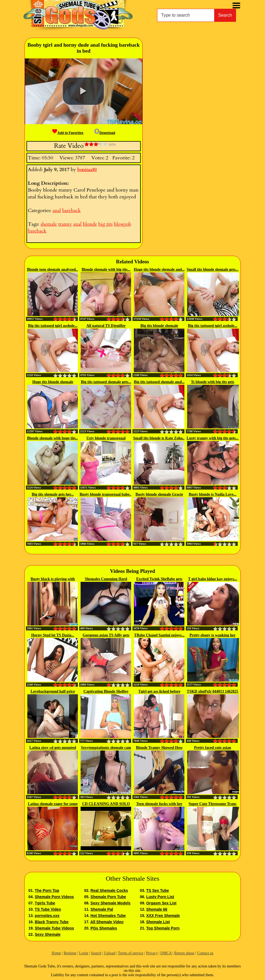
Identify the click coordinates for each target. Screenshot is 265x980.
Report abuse (184, 953)
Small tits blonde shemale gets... (212, 269)
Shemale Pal (102, 909)
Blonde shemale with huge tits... (53, 438)
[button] (83, 91)
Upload (110, 953)
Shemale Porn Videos (54, 897)
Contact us (205, 953)
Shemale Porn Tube (108, 897)
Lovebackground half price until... (53, 692)
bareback (71, 211)
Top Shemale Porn (163, 928)
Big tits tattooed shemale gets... (106, 382)
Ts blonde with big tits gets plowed (213, 382)
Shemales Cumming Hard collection (106, 579)
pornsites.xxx (47, 916)
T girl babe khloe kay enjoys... (212, 579)
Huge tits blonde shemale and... (159, 269)
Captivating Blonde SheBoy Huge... (106, 692)
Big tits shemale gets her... (53, 494)
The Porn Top (47, 890)
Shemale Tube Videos (54, 928)
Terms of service (131, 953)
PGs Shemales (104, 928)
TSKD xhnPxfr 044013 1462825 (213, 691)
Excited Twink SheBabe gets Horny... (159, 579)
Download (105, 133)
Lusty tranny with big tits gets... (213, 438)
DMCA (166, 953)
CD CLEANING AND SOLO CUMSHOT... (106, 804)
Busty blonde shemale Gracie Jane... (159, 495)
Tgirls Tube (45, 903)
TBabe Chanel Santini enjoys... (159, 635)
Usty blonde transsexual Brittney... (106, 439)
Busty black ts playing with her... (53, 579)
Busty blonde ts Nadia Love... (213, 494)
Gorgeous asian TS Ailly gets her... (106, 636)
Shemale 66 (157, 909)
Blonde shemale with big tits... (106, 269)
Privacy (152, 953)
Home (56, 953)
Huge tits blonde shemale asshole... (53, 382)
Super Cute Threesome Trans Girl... (213, 804)
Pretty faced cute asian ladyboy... (212, 748)
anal (57, 211)
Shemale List (158, 922)
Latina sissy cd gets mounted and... (53, 748)
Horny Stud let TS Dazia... (53, 635)
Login (84, 953)
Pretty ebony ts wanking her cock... (213, 636)
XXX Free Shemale (163, 916)
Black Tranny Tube (51, 922)
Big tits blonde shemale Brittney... (159, 326)
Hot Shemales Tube (108, 916)
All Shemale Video (107, 922)
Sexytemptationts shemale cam (106, 748)
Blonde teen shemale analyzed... (53, 269)
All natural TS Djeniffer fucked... (106, 326)
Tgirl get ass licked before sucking (159, 692)
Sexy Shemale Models (110, 903)
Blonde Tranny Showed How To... (159, 748)
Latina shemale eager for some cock (53, 804)
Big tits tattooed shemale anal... (159, 382)
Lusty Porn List (160, 897)
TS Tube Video (48, 909)
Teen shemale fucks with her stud (159, 804)
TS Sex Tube (157, 890)
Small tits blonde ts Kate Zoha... (159, 438)
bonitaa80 (87, 170)
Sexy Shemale (48, 934)
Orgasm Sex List (161, 903)
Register (70, 953)
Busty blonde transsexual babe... (106, 494)
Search (225, 15)
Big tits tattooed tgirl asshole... (53, 326)
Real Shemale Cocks (109, 890)
